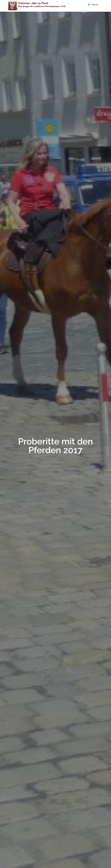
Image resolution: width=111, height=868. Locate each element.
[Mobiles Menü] (93, 5)
